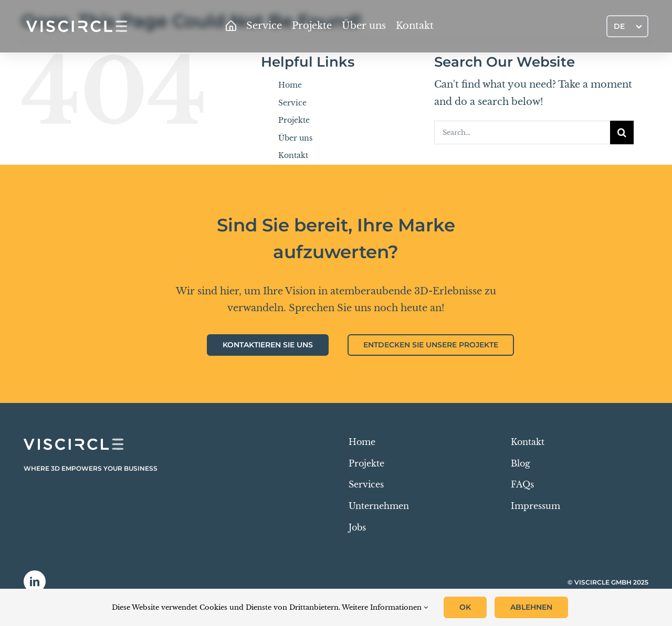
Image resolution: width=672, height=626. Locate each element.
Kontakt (293, 155)
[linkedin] (35, 581)
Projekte (294, 120)
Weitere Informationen (385, 607)
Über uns (295, 138)
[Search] (622, 132)
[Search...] (522, 132)
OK (465, 607)
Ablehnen (531, 607)
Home (290, 85)
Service (292, 103)
